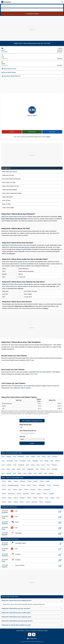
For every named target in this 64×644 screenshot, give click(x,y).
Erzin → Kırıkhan (6, 465)
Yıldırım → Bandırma (23, 494)
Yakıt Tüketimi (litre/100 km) (28, 431)
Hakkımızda (40, 631)
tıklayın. (46, 308)
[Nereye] (32, 10)
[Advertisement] (32, 27)
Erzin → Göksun (40, 469)
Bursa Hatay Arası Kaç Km (10, 172)
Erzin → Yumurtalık (20, 461)
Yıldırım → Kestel (26, 485)
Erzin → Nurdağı (6, 473)
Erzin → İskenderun (19, 457)
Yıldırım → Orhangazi (39, 485)
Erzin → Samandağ (7, 461)
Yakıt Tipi (22, 437)
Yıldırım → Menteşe (19, 498)
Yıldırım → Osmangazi (44, 490)
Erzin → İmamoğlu (52, 469)
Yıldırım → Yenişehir (48, 494)
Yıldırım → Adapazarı (45, 502)
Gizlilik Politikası (21, 631)
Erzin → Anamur (49, 473)
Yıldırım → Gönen (18, 502)
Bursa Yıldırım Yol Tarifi (9, 182)
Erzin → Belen (16, 469)
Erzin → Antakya (6, 457)
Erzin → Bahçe (44, 461)
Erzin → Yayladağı (33, 461)
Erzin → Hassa (6, 469)
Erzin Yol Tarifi (6, 200)
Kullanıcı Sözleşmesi (31, 631)
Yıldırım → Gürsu (7, 498)
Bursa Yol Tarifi (6, 204)
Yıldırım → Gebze (36, 494)
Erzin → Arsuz (41, 465)
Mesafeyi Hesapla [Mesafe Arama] (32, 14)
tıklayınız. (12, 254)
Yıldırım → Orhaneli (30, 490)
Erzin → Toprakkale (19, 465)
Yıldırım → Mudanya (19, 481)
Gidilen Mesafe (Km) (26, 425)
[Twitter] (34, 634)
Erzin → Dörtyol (31, 457)
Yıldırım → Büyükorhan (8, 494)
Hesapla (32, 443)
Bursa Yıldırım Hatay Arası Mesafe (12, 193)
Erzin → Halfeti (38, 473)
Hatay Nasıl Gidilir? (8, 197)
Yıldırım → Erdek (7, 502)
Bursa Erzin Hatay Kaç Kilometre (11, 179)
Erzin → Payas (41, 457)
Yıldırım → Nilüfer (7, 481)
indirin (48, 137)
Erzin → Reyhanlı (52, 457)
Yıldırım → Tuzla (44, 498)
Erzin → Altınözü (55, 461)
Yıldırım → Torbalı (32, 498)
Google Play (32, 639)
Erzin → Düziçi (27, 473)
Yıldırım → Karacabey (53, 485)
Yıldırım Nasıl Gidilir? (8, 208)
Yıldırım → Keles (17, 490)
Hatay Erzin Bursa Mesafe (10, 190)
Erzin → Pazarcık (52, 465)
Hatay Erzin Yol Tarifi (8, 175)
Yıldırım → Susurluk (31, 502)
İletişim (46, 631)
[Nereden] (32, 6)
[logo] (6, 2)
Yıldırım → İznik (6, 490)
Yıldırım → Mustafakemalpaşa (10, 485)
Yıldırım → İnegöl (44, 481)
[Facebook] (30, 634)
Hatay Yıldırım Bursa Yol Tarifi (11, 186)
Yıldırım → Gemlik (32, 481)
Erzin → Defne (17, 473)
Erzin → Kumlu (30, 465)
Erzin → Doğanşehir (28, 469)
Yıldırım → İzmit (55, 498)
